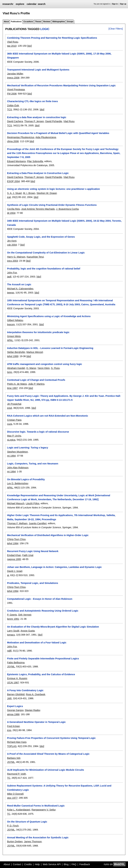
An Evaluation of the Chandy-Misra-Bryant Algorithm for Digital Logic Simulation (53, 627)
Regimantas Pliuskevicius (21, 137)
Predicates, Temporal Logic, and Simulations (32, 583)
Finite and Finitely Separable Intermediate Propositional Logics (43, 659)
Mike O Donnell (15, 794)
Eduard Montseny (16, 161)
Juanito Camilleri (38, 523)
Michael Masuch (16, 503)
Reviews (47, 21)
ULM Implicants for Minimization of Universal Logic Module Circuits (45, 770)
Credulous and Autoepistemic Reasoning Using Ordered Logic (43, 611)
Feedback (85, 864)
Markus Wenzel (35, 352)
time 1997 (12, 388)
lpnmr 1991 (13, 619)
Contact (17, 864)
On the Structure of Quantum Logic (27, 822)
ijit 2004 (11, 213)
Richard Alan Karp (17, 742)
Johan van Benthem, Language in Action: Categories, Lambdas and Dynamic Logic (54, 567)
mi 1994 (11, 456)
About (6, 21)
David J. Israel (15, 571)
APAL (10, 340)
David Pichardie (54, 121)
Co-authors (28, 21)
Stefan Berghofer (16, 352)
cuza (9, 424)
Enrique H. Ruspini (17, 678)
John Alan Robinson (18, 468)
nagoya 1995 (14, 559)
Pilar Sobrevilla (35, 161)
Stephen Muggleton (17, 452)
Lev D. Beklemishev (17, 483)
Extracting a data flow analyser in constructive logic (37, 117)
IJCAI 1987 (13, 683)
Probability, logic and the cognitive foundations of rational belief (44, 269)
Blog (66, 864)
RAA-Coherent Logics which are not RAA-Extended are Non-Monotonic (47, 416)
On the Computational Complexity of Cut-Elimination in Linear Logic (46, 253)
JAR (9, 698)
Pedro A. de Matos (17, 384)
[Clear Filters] (116, 29)
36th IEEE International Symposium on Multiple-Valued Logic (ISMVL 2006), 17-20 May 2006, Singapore (59, 56)
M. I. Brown (29, 193)
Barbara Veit (14, 758)
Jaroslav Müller (15, 74)
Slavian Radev (32, 710)
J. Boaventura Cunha (67, 209)
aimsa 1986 (13, 714)
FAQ (74, 864)
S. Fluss (55, 368)
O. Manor (31, 368)
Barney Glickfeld (16, 694)
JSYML (11, 667)
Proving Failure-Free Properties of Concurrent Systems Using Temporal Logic (51, 738)
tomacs (11, 635)
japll (9, 277)
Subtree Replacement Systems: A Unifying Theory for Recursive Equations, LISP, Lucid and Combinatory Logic (59, 788)
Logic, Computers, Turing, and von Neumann (33, 464)
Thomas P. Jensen (34, 121)
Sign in (115, 4)
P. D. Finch (13, 826)
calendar (32, 4)
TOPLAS (12, 746)
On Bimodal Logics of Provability (26, 479)
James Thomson (33, 842)
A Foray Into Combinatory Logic (25, 690)
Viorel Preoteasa (16, 89)
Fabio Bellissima (16, 663)
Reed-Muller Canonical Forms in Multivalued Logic (36, 806)
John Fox (12, 273)
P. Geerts (12, 615)
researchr (8, 4)
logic (45, 29)
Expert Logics (15, 706)
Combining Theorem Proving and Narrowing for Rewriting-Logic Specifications (52, 38)
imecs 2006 (13, 78)
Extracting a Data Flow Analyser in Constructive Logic (38, 173)
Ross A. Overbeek (35, 694)
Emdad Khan (14, 555)
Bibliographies (59, 21)
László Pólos (32, 503)
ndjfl (9, 651)
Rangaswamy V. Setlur (43, 810)
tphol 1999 (13, 356)
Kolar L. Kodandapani (18, 810)
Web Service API (52, 864)
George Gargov (15, 710)
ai (8, 575)
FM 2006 (12, 94)
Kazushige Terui (35, 257)
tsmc (9, 372)
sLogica (11, 440)
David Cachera (15, 121)
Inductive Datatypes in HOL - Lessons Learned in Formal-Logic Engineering (50, 348)
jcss (9, 730)
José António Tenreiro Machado (38, 209)
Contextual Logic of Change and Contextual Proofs (36, 380)
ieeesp (10, 293)
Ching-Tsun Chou (16, 539)
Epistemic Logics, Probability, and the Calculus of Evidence (41, 674)
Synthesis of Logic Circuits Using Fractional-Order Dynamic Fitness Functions (52, 205)
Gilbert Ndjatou (15, 320)
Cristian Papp (14, 420)
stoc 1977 (12, 798)
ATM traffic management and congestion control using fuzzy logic (44, 364)
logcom (11, 324)
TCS (9, 109)
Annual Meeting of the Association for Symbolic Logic (38, 838)
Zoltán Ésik (13, 105)
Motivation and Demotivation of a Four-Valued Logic (37, 643)
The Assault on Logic (19, 284)
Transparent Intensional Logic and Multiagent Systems (38, 70)
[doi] (29, 46)
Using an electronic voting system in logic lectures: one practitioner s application (53, 189)
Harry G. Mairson (16, 257)
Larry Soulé (13, 631)
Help (37, 864)
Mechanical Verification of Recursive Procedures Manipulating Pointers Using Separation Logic (61, 85)
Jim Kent (12, 241)
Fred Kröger (13, 726)
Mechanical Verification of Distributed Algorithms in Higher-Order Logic (48, 535)
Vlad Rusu (12, 42)
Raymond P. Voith (16, 774)
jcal (9, 197)
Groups (70, 21)
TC (9, 778)
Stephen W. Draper (47, 193)
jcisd (9, 408)
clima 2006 (13, 141)
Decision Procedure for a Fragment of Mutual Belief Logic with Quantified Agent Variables (58, 133)
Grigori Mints (14, 336)
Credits (28, 864)
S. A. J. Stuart (14, 193)
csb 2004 (12, 245)
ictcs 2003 (12, 261)
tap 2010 (12, 46)
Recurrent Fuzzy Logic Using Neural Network (33, 551)
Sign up (123, 4)
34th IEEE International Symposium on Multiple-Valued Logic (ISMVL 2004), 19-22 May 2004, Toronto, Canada (64, 223)
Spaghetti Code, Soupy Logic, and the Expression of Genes (41, 237)
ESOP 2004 (13, 181)
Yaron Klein (44, 368)
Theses (38, 21)
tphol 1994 (13, 543)
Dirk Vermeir (25, 615)
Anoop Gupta (28, 631)
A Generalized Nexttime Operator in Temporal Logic (36, 722)
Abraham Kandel (16, 368)
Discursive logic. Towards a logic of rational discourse (38, 432)
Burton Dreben (15, 842)
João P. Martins (36, 384)
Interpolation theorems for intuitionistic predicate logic (38, 332)
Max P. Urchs (14, 436)
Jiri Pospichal (14, 404)
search (41, 4)
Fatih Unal (28, 555)
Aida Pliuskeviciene (46, 137)
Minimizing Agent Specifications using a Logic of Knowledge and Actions (49, 316)
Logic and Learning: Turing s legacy (27, 448)
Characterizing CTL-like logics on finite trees (32, 101)
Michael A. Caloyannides (20, 289)
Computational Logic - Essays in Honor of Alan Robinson (40, 599)
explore (20, 4)
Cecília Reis (13, 209)
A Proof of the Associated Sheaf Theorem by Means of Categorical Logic (48, 754)
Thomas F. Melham (17, 523)
